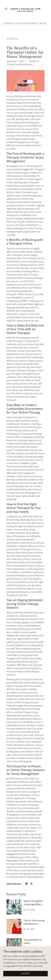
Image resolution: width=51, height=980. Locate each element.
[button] (7, 9)
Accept (26, 974)
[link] (25, 9)
